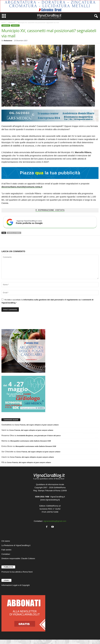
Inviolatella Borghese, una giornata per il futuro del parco (39, 436)
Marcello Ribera (14, 233)
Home (4, 23)
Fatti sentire (6, 550)
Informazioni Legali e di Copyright (16, 585)
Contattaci (6, 554)
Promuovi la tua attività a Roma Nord (17, 572)
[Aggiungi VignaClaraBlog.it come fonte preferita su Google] (50, 222)
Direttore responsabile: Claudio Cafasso (18, 558)
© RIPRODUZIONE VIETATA (50, 210)
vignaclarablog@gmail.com (55, 521)
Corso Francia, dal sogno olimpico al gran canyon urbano (37, 425)
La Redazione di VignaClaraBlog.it (16, 545)
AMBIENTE (12, 23)
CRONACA (15, 26)
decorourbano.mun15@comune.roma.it (22, 187)
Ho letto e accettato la (47, 301)
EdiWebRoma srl (54, 506)
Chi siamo (6, 541)
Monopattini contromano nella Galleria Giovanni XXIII (31, 441)
